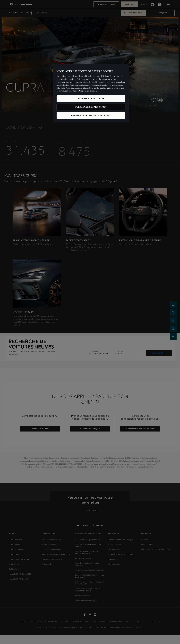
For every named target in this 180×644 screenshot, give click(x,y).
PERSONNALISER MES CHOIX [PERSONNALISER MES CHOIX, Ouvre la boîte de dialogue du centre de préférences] (91, 107)
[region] (91, 93)
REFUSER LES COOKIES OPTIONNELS (91, 115)
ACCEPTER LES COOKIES (91, 99)
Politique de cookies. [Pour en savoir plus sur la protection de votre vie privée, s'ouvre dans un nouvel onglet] (88, 91)
